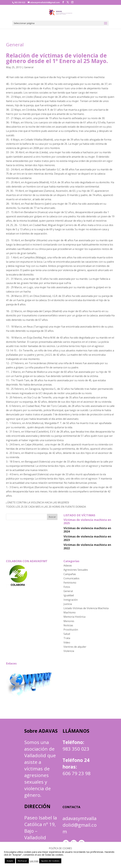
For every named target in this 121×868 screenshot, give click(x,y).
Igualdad (69, 595)
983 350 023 (76, 749)
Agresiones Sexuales (76, 570)
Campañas (70, 574)
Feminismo (70, 583)
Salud (67, 634)
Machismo (70, 612)
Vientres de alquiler (75, 647)
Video (67, 642)
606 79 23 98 (76, 773)
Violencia (69, 651)
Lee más (34, 861)
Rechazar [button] (22, 861)
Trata (67, 638)
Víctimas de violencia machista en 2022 (87, 546)
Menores (69, 621)
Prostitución (71, 630)
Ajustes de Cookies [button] (50, 861)
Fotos (67, 587)
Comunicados (71, 578)
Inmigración (71, 600)
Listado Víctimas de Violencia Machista (86, 608)
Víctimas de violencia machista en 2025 (87, 521)
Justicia (68, 604)
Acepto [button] (10, 861)
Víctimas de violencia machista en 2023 (87, 538)
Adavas (68, 565)
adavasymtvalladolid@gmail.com (80, 825)
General (15, 45)
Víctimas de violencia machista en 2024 (87, 530)
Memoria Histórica (74, 617)
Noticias (68, 625)
